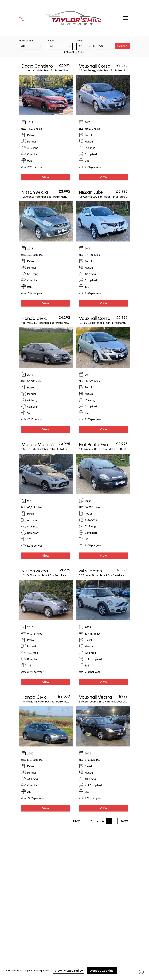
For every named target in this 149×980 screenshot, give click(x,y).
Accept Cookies (102, 971)
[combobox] (31, 46)
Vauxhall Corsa (95, 66)
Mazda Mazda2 (38, 444)
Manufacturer (26, 41)
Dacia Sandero (37, 66)
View (46, 177)
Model (51, 41)
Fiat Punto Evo (93, 444)
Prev (76, 821)
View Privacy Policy (69, 971)
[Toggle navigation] (126, 18)
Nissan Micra (35, 192)
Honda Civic (34, 318)
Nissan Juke (91, 192)
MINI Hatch (90, 571)
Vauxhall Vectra (95, 697)
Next (124, 821)
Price (79, 41)
